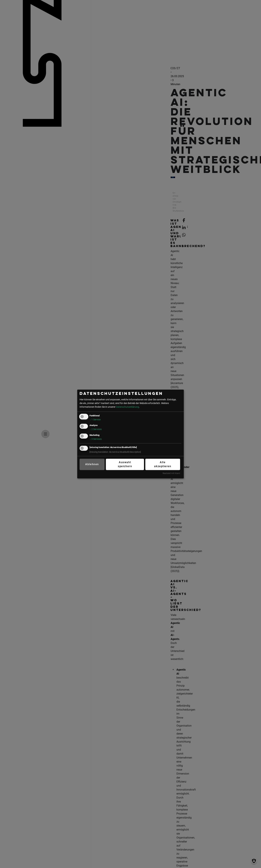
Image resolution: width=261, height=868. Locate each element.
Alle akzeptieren (163, 464)
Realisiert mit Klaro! (171, 473)
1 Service (95, 420)
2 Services (96, 430)
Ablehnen (92, 464)
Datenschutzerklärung (128, 407)
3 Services (96, 439)
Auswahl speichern (125, 464)
